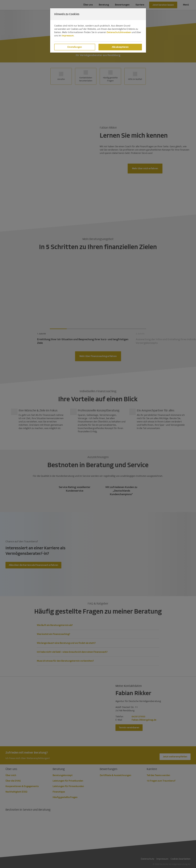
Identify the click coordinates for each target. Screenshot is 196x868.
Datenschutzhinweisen (119, 32)
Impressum (68, 36)
